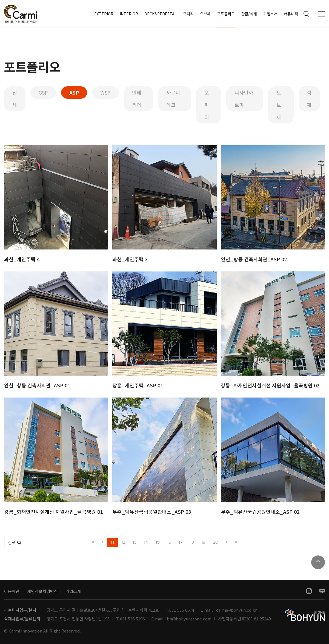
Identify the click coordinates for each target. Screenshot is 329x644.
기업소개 (270, 14)
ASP (74, 92)
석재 (309, 99)
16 (169, 542)
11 (112, 542)
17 (181, 542)
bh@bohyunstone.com (189, 619)
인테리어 (137, 99)
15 (158, 542)
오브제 (205, 14)
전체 (15, 99)
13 (135, 542)
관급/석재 (249, 14)
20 (216, 542)
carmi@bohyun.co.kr (236, 610)
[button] (15, 542)
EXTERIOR (104, 14)
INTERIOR (129, 14)
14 (146, 542)
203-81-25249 (258, 619)
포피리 (188, 14)
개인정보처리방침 (42, 591)
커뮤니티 (291, 14)
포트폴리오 (226, 14)
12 (123, 542)
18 (192, 542)
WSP (105, 92)
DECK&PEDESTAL (161, 14)
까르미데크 (173, 99)
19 (203, 542)
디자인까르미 (244, 99)
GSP (43, 92)
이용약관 (12, 591)
